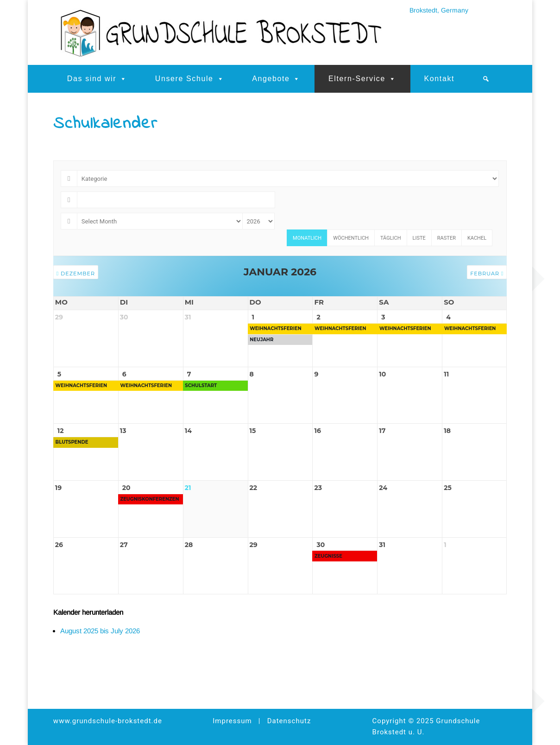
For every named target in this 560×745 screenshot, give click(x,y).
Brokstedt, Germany (439, 10)
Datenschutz (289, 721)
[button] (486, 79)
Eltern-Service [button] (362, 79)
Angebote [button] (276, 79)
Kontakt (439, 79)
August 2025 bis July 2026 (100, 662)
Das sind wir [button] (97, 79)
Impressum (232, 721)
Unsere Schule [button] (190, 79)
